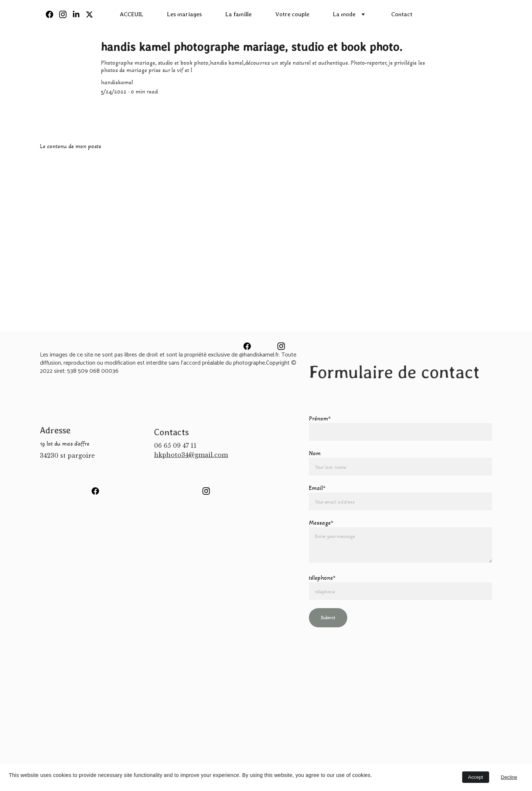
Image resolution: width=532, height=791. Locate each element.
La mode (344, 14)
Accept (476, 777)
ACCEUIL (132, 14)
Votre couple (292, 14)
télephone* (322, 578)
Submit (328, 618)
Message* (321, 523)
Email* (317, 488)
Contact (402, 14)
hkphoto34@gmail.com (191, 455)
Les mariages (184, 14)
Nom (315, 453)
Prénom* (320, 418)
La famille (238, 14)
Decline (509, 777)
